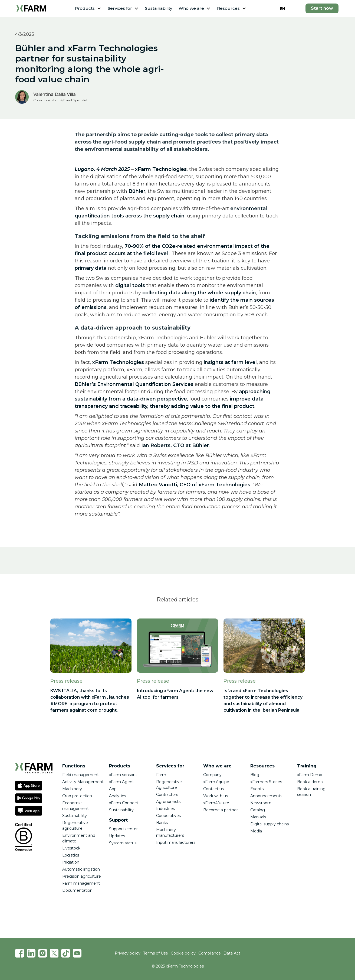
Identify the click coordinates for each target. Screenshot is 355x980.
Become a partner (221, 810)
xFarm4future (216, 803)
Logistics (71, 855)
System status (123, 843)
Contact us (213, 789)
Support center (123, 829)
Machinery (72, 789)
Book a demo (310, 782)
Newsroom (261, 803)
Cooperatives (168, 816)
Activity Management (83, 782)
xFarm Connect (124, 803)
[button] (88, 9)
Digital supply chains (269, 824)
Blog (255, 775)
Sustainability (159, 8)
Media (256, 831)
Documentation (77, 890)
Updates (117, 836)
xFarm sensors (123, 775)
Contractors (167, 795)
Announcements (266, 796)
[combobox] (283, 8)
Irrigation (71, 862)
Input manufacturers (176, 842)
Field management (80, 775)
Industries (165, 809)
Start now (322, 8)
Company (212, 775)
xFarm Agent (121, 782)
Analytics (117, 796)
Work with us (216, 796)
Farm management (81, 883)
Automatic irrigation (81, 869)
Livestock (71, 848)
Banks (162, 823)
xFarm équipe (216, 782)
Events (257, 789)
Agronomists (168, 802)
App (113, 789)
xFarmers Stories (266, 782)
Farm (161, 775)
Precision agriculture (82, 876)
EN (283, 9)
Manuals (258, 817)
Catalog (258, 810)
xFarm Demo (310, 775)
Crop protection (77, 796)
